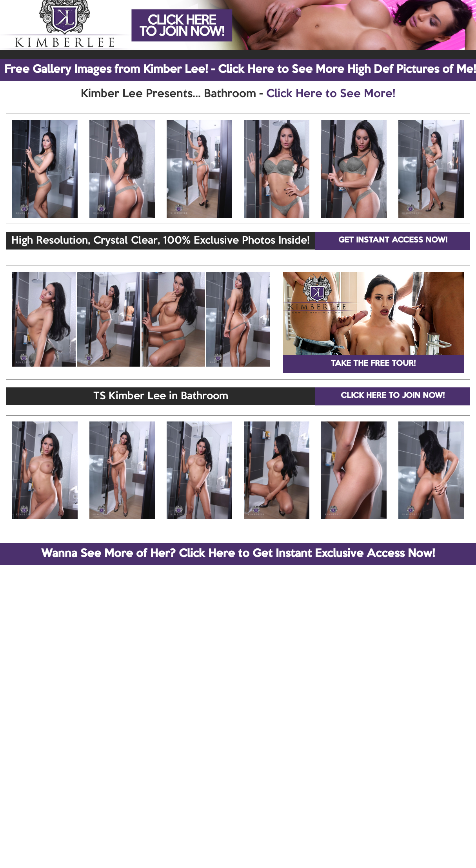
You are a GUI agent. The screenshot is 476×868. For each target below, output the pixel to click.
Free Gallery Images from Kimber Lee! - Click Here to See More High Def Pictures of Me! (240, 70)
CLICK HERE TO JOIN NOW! (393, 396)
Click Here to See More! (331, 94)
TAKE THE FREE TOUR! (373, 364)
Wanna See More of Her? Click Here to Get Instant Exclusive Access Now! (238, 554)
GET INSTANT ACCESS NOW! (393, 241)
